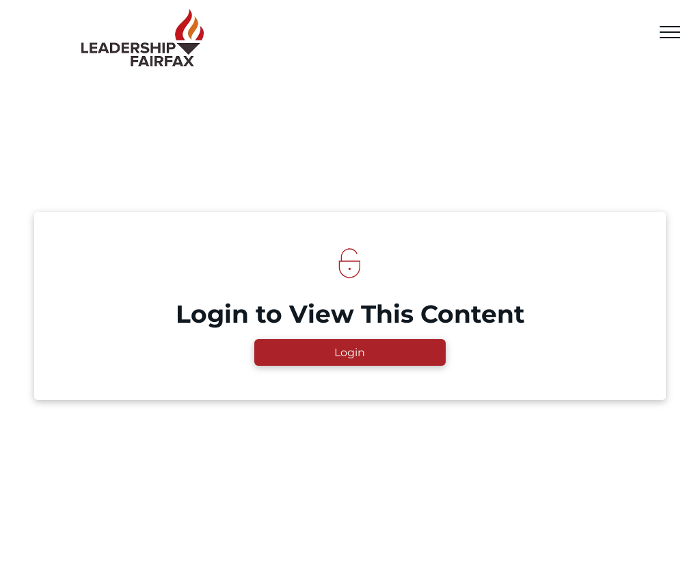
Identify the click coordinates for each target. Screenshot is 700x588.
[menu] (670, 32)
